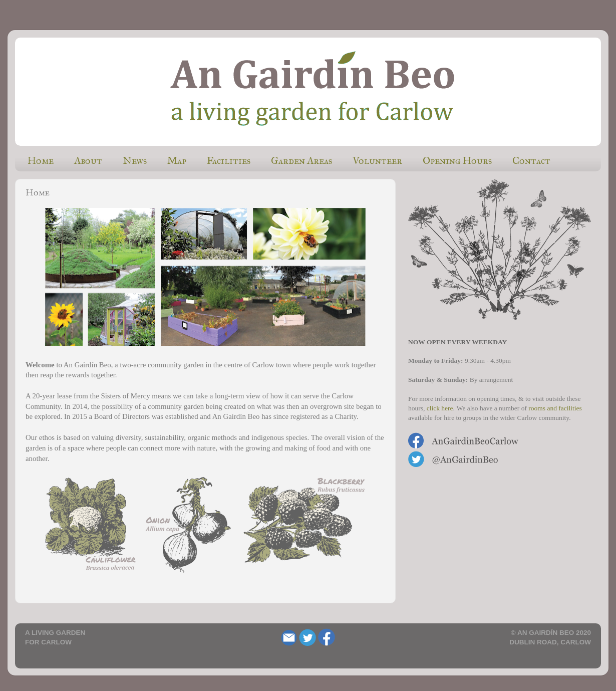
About (88, 160)
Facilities (229, 160)
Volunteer (377, 160)
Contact (531, 160)
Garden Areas (301, 160)
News (135, 160)
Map (177, 160)
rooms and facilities (555, 408)
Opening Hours (457, 160)
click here (440, 408)
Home (41, 160)
